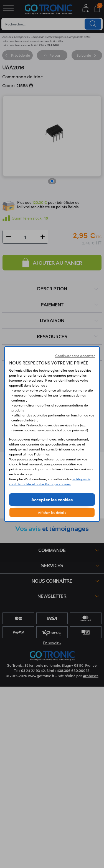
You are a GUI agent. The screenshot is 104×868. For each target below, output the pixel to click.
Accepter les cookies (52, 499)
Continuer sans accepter (75, 356)
